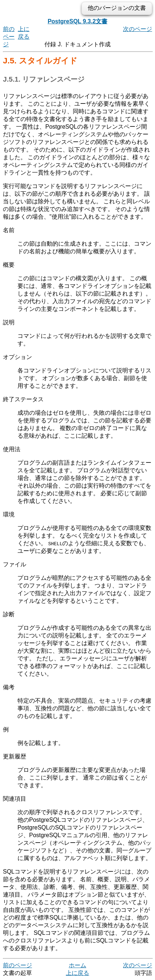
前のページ (9, 37)
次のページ (138, 29)
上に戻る (77, 973)
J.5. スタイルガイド (40, 61)
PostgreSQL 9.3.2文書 (77, 21)
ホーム (77, 965)
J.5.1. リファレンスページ (44, 79)
